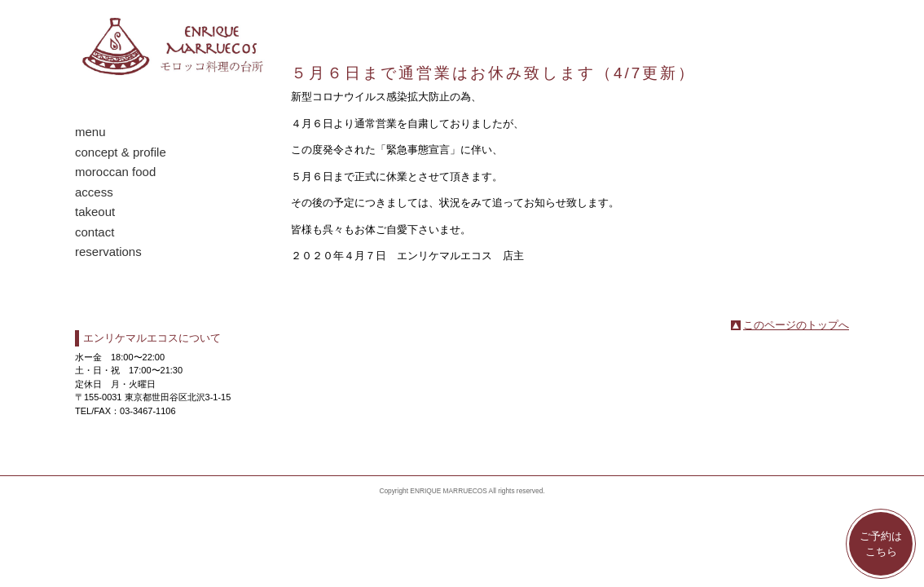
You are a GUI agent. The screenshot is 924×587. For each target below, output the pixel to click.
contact (95, 232)
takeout (95, 212)
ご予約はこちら (881, 544)
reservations (108, 252)
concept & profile (121, 152)
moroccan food (115, 172)
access (94, 192)
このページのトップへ (796, 325)
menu (90, 132)
